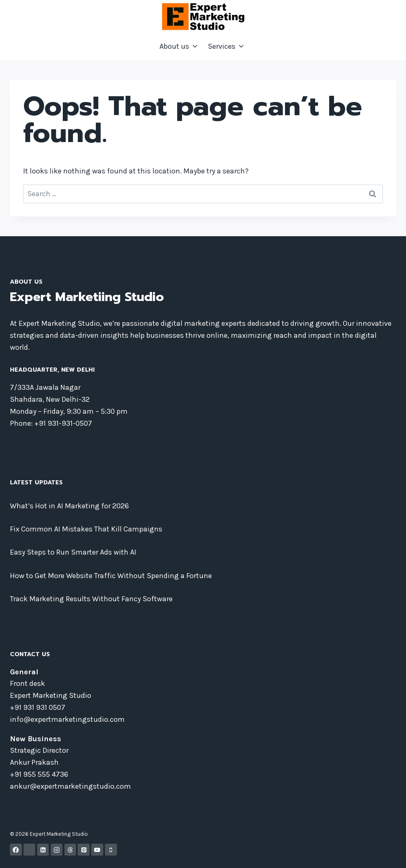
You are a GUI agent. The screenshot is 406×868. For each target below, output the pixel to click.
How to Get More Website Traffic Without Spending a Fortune (111, 576)
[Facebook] (16, 850)
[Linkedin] (43, 850)
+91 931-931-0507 (63, 423)
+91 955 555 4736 (39, 774)
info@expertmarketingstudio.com (67, 719)
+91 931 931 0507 (38, 707)
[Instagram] (57, 850)
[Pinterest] (84, 850)
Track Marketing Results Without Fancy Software (91, 599)
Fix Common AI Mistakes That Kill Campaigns (86, 529)
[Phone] (111, 850)
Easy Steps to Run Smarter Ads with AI (73, 552)
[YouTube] (97, 850)
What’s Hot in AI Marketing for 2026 (69, 506)
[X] (30, 850)
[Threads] (70, 850)
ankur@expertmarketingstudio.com (70, 786)
